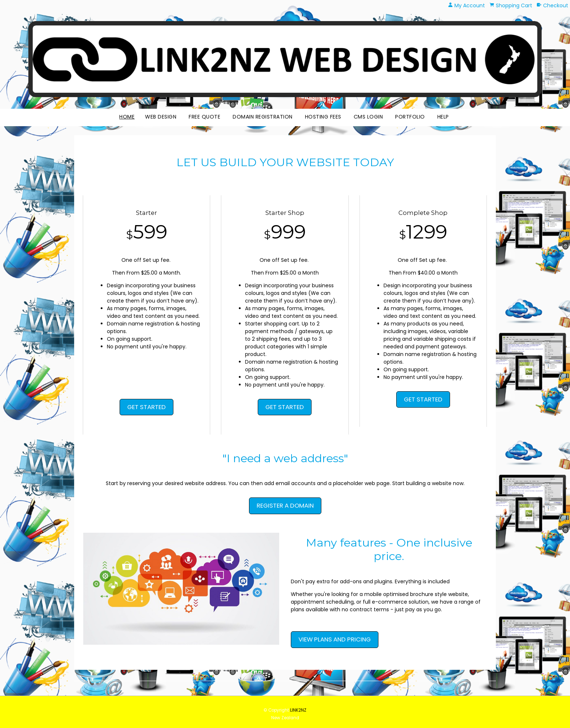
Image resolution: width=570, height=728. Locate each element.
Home (127, 117)
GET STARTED (146, 407)
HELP (443, 117)
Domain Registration (263, 117)
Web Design (161, 117)
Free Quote (204, 117)
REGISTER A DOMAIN (285, 505)
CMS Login (368, 117)
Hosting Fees (323, 117)
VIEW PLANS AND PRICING (335, 639)
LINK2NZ (298, 710)
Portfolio (410, 117)
